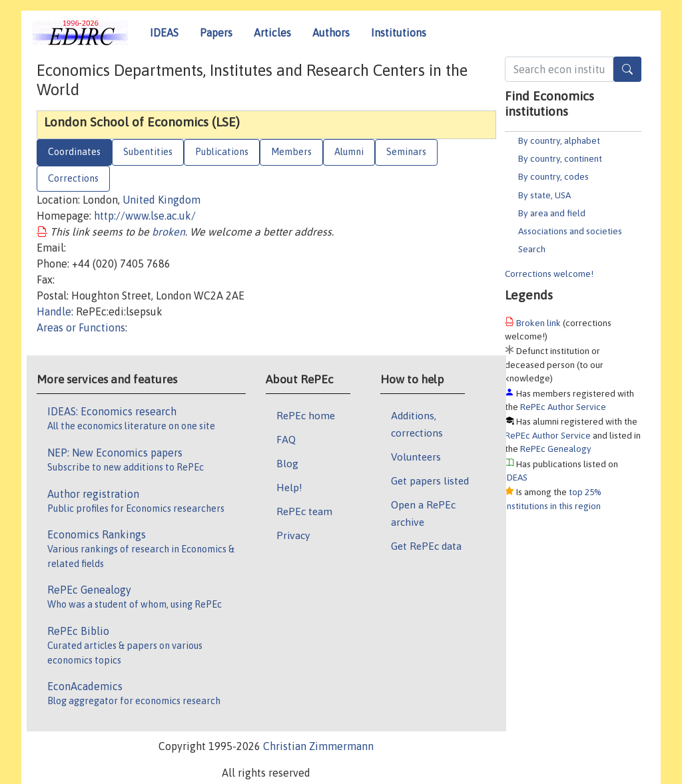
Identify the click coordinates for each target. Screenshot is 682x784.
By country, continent (560, 158)
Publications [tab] (222, 152)
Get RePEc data (426, 546)
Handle (54, 311)
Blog (287, 463)
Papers (216, 33)
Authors (331, 33)
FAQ (286, 439)
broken (169, 232)
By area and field (552, 213)
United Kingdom (162, 200)
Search (532, 249)
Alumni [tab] (349, 152)
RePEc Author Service (563, 407)
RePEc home (306, 415)
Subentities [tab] (148, 152)
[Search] (627, 69)
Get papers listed (430, 481)
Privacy (293, 535)
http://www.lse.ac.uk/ (145, 216)
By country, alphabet (559, 140)
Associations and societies (570, 231)
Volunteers (416, 457)
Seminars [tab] (406, 152)
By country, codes (553, 176)
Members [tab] (291, 152)
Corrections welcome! (549, 274)
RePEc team (304, 511)
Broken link (538, 323)
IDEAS (164, 33)
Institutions (399, 33)
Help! (289, 487)
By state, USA (544, 195)
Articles (272, 33)
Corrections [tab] (73, 178)
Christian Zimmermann (318, 746)
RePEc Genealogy (556, 449)
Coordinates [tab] (74, 152)
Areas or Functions (81, 327)
